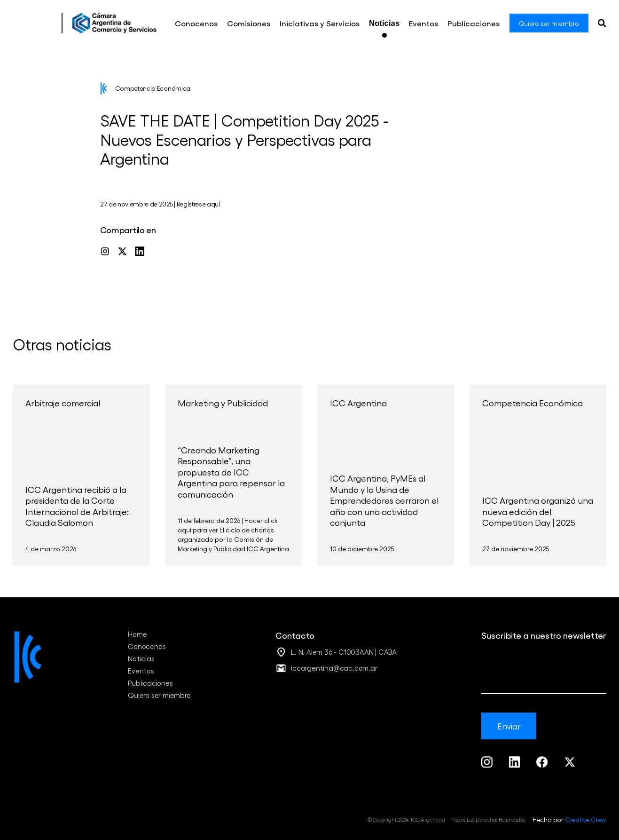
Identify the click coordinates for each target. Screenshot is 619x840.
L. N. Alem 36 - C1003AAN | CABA (344, 652)
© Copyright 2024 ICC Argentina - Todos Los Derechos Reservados (446, 819)
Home (137, 634)
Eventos (141, 671)
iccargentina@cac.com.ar (334, 668)
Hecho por (569, 819)
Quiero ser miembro (159, 695)
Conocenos (147, 646)
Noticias (141, 658)
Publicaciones (150, 683)
